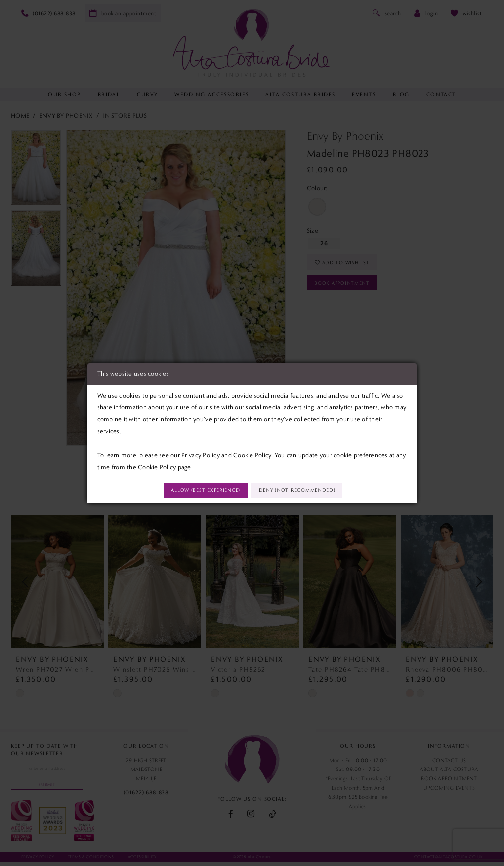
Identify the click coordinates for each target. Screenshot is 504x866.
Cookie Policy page (165, 465)
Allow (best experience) (199, 490)
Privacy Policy (201, 453)
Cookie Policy (252, 453)
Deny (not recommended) (305, 490)
